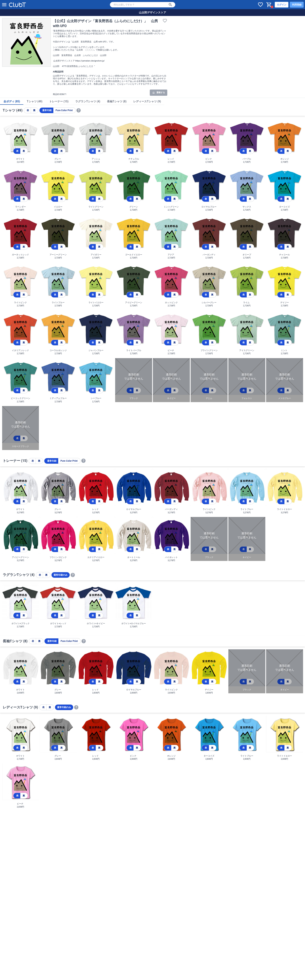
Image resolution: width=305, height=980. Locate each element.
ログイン (282, 5)
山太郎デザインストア (152, 12)
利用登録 (297, 5)
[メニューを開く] (4, 5)
